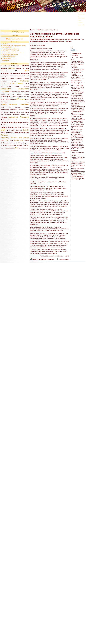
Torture (3, 148)
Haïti (10, 107)
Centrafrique (11, 78)
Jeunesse (7, 112)
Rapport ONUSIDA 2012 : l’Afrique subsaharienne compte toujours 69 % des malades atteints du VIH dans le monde (78, 80)
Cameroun (4, 78)
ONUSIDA (19, 130)
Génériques (5, 102)
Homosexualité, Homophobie (9, 110)
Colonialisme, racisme (8, 81)
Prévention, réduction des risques (15, 138)
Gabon (27, 100)
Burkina (22, 76)
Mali (28, 115)
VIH (17, 148)
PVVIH (17, 140)
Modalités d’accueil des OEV (11, 127)
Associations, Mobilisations (11, 49)
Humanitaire (22, 110)
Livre (27, 112)
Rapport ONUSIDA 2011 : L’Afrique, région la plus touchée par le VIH (78, 125)
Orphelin (26, 130)
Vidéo (13, 148)
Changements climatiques (22, 78)
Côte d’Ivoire (17, 84)
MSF (23, 127)
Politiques (4, 135)
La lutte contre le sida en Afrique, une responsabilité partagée (78, 90)
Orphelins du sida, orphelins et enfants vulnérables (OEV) (13, 46)
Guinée (3, 107)
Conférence (25, 81)
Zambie (20, 148)
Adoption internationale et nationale (13, 53)
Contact (80, 23)
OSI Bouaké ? (81, 11)
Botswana (13, 76)
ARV (27, 71)
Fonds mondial (5, 100)
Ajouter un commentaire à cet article (43, 259)
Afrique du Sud (23, 68)
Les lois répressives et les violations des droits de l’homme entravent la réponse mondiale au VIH (78, 110)
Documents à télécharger (82, 16)
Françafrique (13, 100)
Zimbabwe (25, 148)
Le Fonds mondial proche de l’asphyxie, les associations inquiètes (78, 120)
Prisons (3, 140)
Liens (80, 20)
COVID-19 (5, 61)
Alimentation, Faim (9, 71)
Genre (27, 102)
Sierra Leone (8, 145)
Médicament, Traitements (19, 117)
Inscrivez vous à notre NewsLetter (15, 33)
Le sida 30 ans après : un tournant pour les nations (78, 159)
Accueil (32, 30)
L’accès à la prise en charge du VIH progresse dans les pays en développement (78, 171)
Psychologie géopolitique (10, 55)
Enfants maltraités (23, 94)
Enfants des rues (8, 94)
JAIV (2, 112)
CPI (2, 86)
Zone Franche (7, 59)
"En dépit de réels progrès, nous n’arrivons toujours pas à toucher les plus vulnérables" (78, 137)
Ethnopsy (19, 97)
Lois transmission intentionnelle (10, 115)
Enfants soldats (6, 97)
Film (28, 97)
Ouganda (3, 133)
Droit (19, 92)
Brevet (18, 76)
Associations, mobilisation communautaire (15, 73)
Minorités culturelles (15, 125)
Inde (28, 110)
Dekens (17, 86)
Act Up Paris (5, 66)
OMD (8, 130)
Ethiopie (14, 97)
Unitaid (10, 148)
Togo (27, 145)
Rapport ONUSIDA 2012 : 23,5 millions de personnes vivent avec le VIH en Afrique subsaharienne (78, 102)
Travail (6, 148)
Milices (27, 122)
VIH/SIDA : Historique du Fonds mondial (78, 116)
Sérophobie (26, 143)
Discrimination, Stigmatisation (15, 89)
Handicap (18, 107)
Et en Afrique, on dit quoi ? (11, 51)
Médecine (4, 117)
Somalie (14, 145)
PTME (11, 140)
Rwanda (27, 140)
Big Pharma (7, 76)
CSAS (9, 86)
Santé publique (6, 143)
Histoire (27, 107)
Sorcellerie (19, 145)
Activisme (26, 66)
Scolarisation (15, 143)
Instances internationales (51, 30)
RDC (22, 140)
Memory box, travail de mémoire (15, 120)
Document (5, 91)
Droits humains (25, 92)
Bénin (2, 76)
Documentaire (13, 92)
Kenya (18, 112)
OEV (3, 130)
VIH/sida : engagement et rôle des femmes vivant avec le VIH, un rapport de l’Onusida (78, 71)
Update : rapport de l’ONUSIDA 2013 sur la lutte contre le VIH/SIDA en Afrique (78, 64)
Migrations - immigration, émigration (13, 122)
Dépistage (26, 86)
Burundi (27, 76)
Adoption (4, 68)
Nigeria (27, 127)
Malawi (23, 115)
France (21, 99)
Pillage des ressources (21, 133)
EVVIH (24, 97)
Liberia (23, 112)
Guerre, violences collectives (15, 104)
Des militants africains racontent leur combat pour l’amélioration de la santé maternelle (78, 177)
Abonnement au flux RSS (16, 39)
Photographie (10, 133)
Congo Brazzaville (5, 84)
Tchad (24, 145)
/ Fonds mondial (40, 45)
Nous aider (81, 25)
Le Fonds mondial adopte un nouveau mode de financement (77, 95)
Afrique (12, 68)
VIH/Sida (5, 44)
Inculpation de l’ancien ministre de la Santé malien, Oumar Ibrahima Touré (78, 164)
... (78, 27)
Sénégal (20, 143)
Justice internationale (9, 57)
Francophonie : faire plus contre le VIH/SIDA (78, 86)
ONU (13, 130)
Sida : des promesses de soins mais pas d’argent (78, 154)
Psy (7, 140)
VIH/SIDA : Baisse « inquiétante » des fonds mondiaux (77, 131)
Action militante (16, 66)
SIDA (2, 145)
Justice (13, 112)
